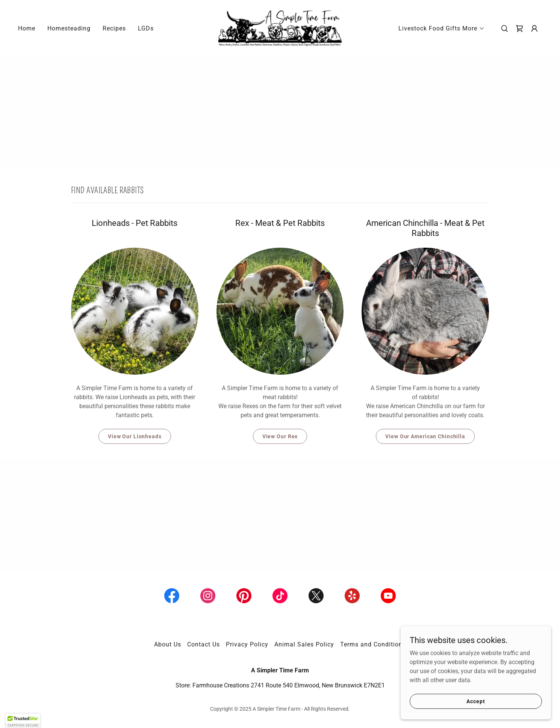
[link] (280, 28)
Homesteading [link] (69, 28)
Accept (476, 701)
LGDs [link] (146, 28)
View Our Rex (280, 436)
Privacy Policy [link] (247, 644)
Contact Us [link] (204, 644)
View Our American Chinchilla (425, 436)
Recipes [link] (114, 28)
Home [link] (27, 28)
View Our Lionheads (135, 436)
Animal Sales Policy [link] (304, 644)
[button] (442, 29)
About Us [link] (168, 644)
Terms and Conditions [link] (373, 644)
